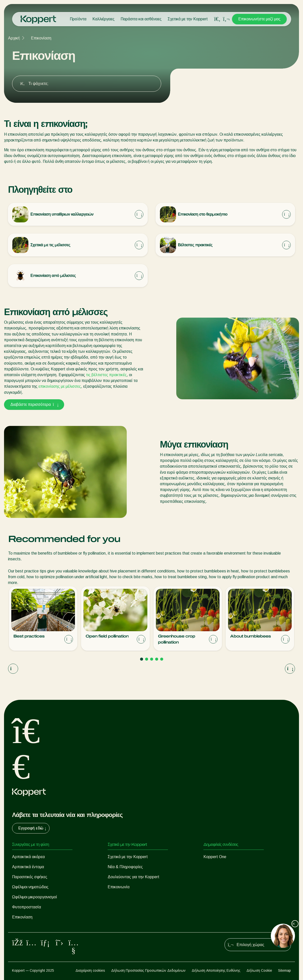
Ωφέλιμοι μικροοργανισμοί (35, 897)
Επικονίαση (41, 38)
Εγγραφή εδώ (33, 828)
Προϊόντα (78, 19)
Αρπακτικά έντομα (28, 867)
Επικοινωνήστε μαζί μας (259, 19)
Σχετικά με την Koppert (188, 19)
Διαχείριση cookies (90, 970)
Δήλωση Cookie (259, 970)
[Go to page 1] (142, 659)
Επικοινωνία (119, 887)
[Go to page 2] (147, 659)
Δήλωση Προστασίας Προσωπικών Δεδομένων (148, 970)
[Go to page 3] (152, 659)
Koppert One (215, 857)
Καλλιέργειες (103, 19)
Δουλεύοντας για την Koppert (134, 877)
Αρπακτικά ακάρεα (28, 857)
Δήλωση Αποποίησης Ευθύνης (216, 970)
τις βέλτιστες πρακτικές (106, 375)
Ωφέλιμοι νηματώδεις (30, 887)
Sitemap (285, 970)
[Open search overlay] (217, 19)
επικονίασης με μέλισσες (60, 386)
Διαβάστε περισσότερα (34, 404)
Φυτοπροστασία (27, 907)
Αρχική (14, 38)
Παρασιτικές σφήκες (30, 877)
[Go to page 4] (157, 659)
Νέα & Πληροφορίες (125, 867)
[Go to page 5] (162, 659)
